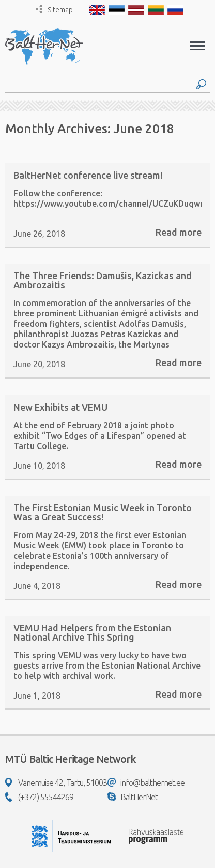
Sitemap (54, 10)
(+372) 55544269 (39, 797)
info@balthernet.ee (146, 783)
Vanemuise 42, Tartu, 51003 (56, 783)
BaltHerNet (133, 797)
